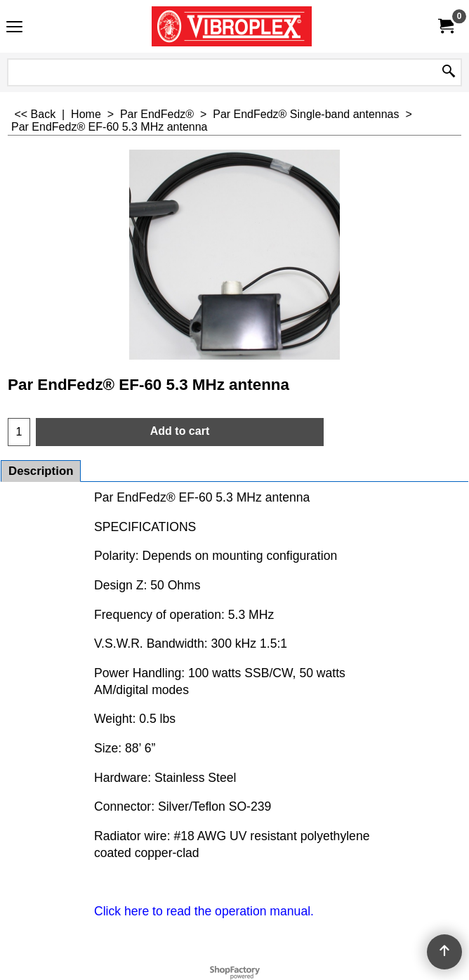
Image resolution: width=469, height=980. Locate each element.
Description (41, 471)
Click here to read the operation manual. (204, 911)
